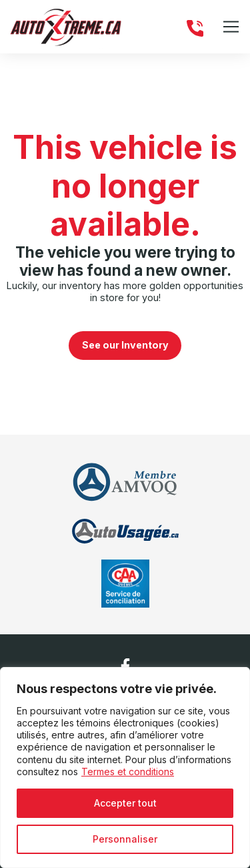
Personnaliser (125, 839)
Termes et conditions (128, 772)
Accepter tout (125, 803)
